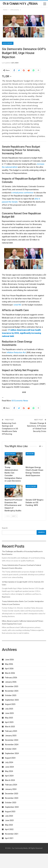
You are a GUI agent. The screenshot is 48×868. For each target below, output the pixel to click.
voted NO (17, 305)
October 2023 (11, 803)
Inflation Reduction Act (16, 353)
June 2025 (9, 713)
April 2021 (9, 838)
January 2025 (11, 736)
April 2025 (9, 722)
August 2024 (10, 758)
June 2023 (9, 820)
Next (14, 516)
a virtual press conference (22, 193)
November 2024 (12, 745)
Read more (6, 597)
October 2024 (11, 749)
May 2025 (9, 718)
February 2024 (11, 785)
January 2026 (11, 682)
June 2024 (9, 767)
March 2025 (10, 727)
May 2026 (9, 664)
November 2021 (12, 834)
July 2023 (9, 816)
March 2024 (10, 780)
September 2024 (12, 753)
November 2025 (12, 691)
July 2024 (9, 762)
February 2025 (11, 731)
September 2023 (12, 807)
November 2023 (12, 798)
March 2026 (10, 673)
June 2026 (9, 660)
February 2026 (11, 678)
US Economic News (20, 401)
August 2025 (10, 704)
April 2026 (9, 669)
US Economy (8, 43)
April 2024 (9, 776)
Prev (8, 516)
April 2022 (9, 829)
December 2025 (12, 686)
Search (5, 528)
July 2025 (9, 709)
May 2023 (9, 825)
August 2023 (10, 812)
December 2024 (12, 740)
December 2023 (12, 794)
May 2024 (9, 771)
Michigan (30, 454)
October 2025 (11, 695)
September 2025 (12, 700)
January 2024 (11, 789)
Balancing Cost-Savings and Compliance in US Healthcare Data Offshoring (10, 429)
